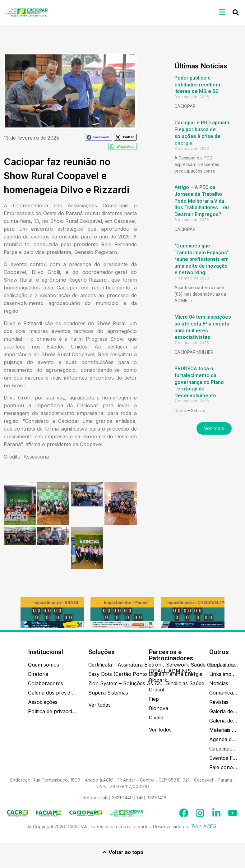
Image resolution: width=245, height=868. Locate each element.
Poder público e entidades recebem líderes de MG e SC (197, 85)
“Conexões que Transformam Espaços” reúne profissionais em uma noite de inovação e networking (202, 259)
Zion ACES (204, 826)
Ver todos (160, 730)
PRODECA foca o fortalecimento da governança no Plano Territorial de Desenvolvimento (199, 382)
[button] (222, 12)
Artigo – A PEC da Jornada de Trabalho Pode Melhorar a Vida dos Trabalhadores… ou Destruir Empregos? (202, 201)
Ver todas (99, 705)
